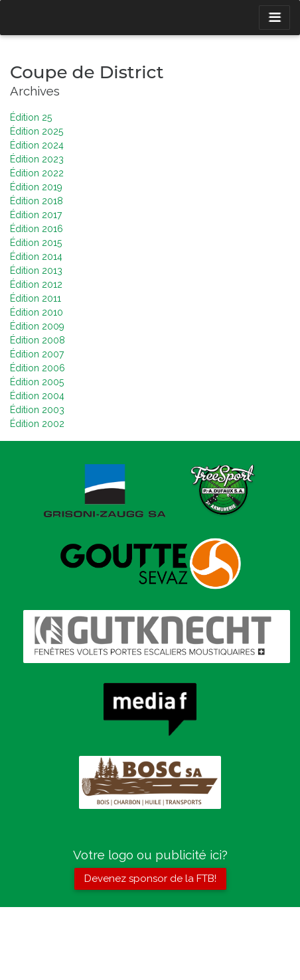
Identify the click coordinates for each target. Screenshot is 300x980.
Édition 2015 (36, 243)
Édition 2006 (37, 368)
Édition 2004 (37, 396)
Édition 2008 (37, 340)
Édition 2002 (37, 424)
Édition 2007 (37, 354)
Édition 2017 (36, 215)
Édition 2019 (36, 187)
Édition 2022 (37, 173)
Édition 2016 (37, 229)
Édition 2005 (37, 382)
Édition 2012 (36, 284)
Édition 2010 (37, 312)
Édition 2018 (37, 201)
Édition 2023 (37, 159)
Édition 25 (31, 117)
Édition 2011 (36, 298)
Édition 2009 (37, 326)
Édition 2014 (36, 257)
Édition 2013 (36, 271)
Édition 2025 (37, 131)
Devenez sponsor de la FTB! (150, 879)
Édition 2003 (37, 410)
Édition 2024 (37, 145)
